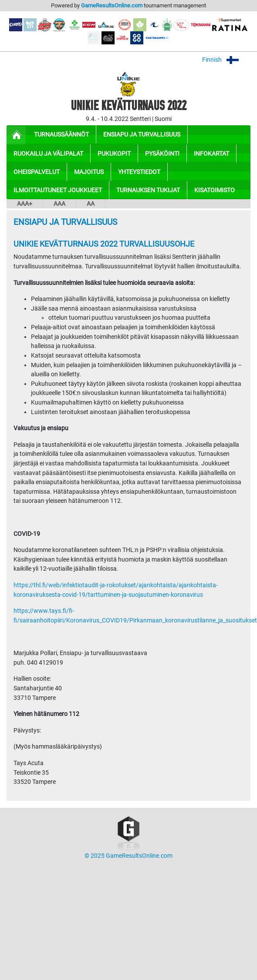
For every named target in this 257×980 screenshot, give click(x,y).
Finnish (226, 60)
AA (91, 204)
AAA (59, 204)
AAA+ (25, 204)
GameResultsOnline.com (112, 5)
